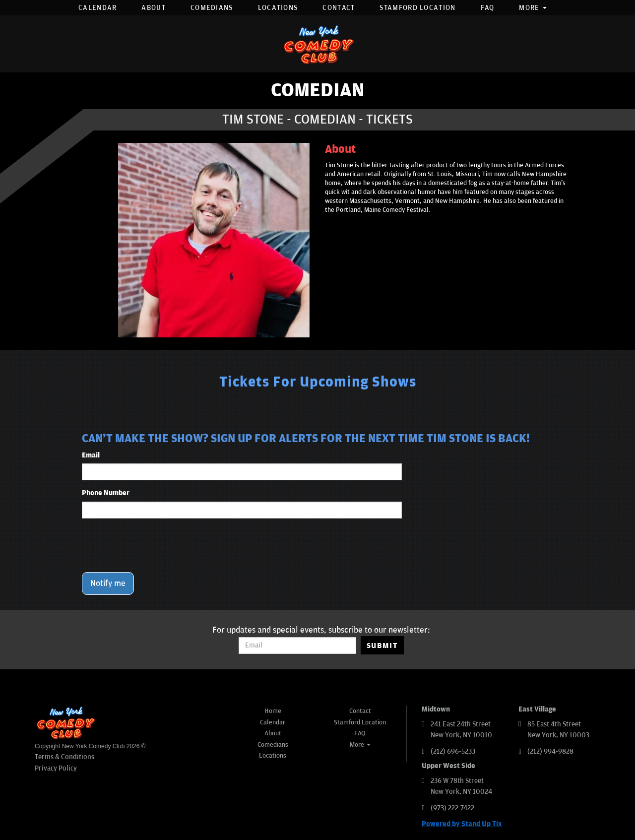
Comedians (212, 8)
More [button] (533, 8)
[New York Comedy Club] (317, 44)
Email (91, 455)
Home (273, 711)
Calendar (97, 8)
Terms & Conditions (64, 757)
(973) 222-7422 (452, 808)
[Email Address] (297, 646)
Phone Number (106, 493)
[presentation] (157, 545)
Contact (339, 8)
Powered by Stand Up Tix (462, 824)
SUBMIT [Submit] (382, 646)
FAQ (488, 8)
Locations (278, 8)
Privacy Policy (56, 768)
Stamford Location (417, 8)
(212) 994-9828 (550, 751)
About (154, 8)
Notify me (108, 583)
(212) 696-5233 (453, 751)
